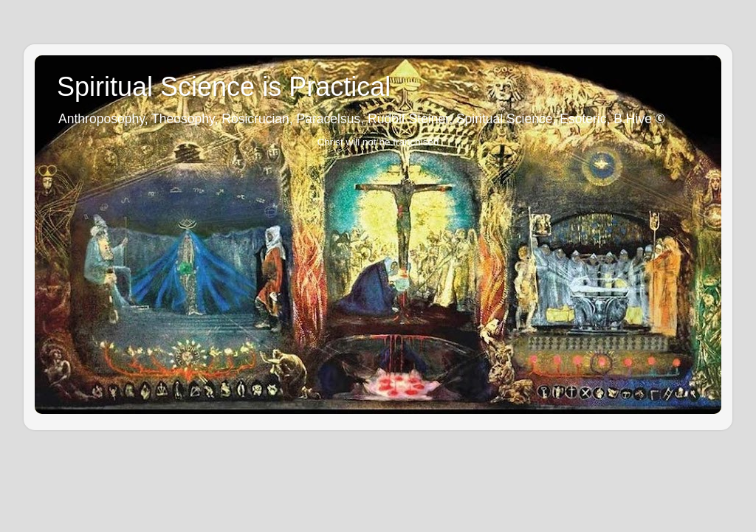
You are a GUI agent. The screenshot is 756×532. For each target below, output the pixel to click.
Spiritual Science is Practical (224, 87)
